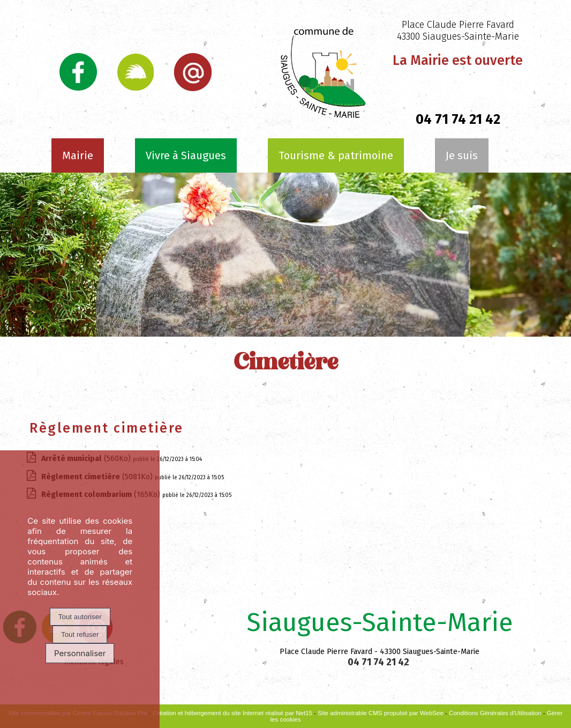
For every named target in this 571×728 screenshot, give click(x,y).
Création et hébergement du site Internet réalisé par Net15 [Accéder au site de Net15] (232, 713)
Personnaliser (80, 653)
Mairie (78, 155)
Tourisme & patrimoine (336, 155)
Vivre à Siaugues (186, 155)
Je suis (462, 155)
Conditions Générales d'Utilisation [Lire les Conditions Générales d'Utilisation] (495, 713)
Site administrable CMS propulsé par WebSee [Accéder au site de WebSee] (381, 713)
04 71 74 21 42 (458, 120)
